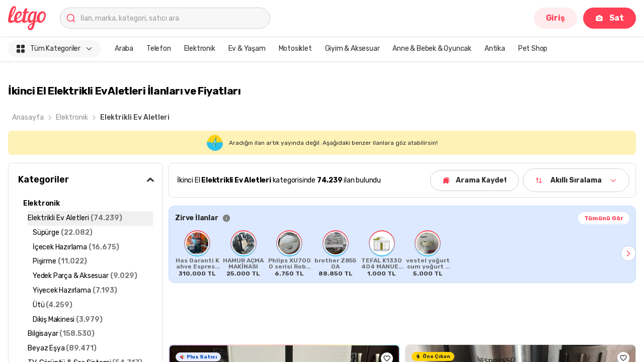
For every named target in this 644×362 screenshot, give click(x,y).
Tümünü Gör (604, 218)
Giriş (555, 18)
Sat (610, 18)
